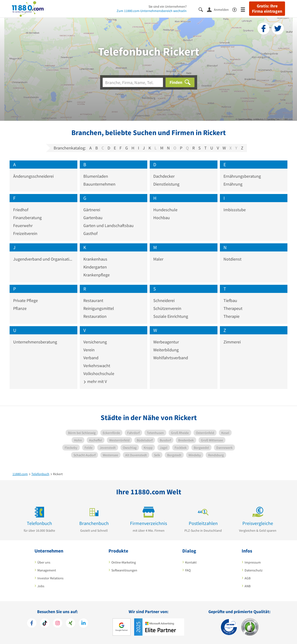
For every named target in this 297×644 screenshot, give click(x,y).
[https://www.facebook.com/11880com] (32, 624)
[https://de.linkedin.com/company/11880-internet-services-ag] (83, 624)
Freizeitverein (25, 233)
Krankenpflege (97, 275)
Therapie (231, 316)
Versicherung (95, 342)
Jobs (41, 586)
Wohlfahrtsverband (171, 358)
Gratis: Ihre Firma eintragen (267, 9)
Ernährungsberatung (242, 176)
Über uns (44, 562)
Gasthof (90, 233)
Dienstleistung (166, 184)
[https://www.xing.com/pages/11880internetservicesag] (71, 624)
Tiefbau (230, 300)
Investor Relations (50, 578)
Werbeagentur (166, 342)
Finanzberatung (27, 218)
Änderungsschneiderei (33, 176)
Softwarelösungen (124, 570)
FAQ (188, 570)
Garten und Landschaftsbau (109, 225)
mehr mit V (95, 381)
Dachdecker (164, 176)
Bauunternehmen (99, 184)
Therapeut (233, 308)
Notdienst (232, 259)
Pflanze (20, 308)
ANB (248, 586)
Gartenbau (93, 218)
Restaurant (93, 300)
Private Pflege (26, 300)
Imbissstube (235, 210)
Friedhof (21, 210)
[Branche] (133, 82)
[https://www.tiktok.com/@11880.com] (45, 624)
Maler (158, 259)
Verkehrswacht (97, 366)
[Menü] (245, 9)
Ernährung (233, 184)
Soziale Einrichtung (171, 316)
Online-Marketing (124, 562)
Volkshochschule (99, 373)
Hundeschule (165, 210)
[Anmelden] (220, 9)
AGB (248, 578)
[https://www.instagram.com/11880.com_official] (58, 624)
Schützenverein (167, 308)
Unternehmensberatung (35, 342)
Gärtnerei (92, 210)
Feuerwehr (23, 225)
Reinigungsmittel (99, 308)
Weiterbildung (166, 350)
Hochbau (162, 218)
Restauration (95, 316)
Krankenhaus (95, 259)
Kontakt (191, 562)
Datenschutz (254, 570)
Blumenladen (96, 176)
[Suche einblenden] (203, 9)
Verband (91, 358)
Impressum (253, 562)
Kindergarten (95, 267)
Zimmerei (232, 342)
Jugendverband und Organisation (43, 259)
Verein (89, 350)
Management (47, 570)
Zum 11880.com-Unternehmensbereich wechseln (152, 11)
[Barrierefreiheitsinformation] (237, 9)
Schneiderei (164, 300)
